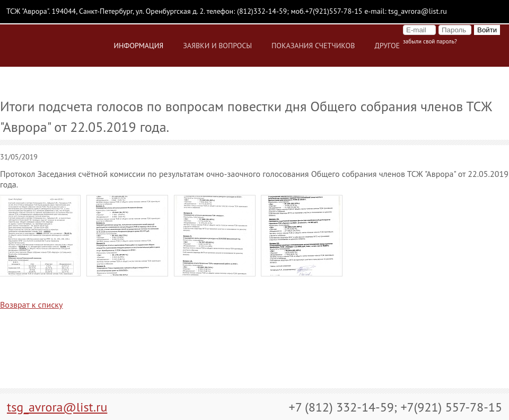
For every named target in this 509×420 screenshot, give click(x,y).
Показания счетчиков (313, 46)
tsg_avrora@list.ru (57, 407)
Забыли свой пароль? (430, 41)
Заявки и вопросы (217, 46)
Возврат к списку (31, 305)
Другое (387, 46)
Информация (139, 46)
